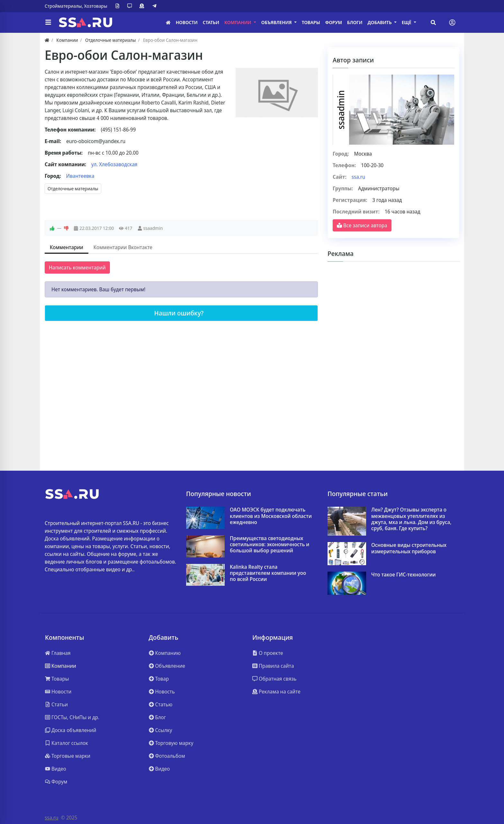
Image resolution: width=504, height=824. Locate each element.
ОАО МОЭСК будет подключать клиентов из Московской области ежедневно (271, 516)
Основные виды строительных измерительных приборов (409, 548)
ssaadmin (153, 228)
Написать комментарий (77, 267)
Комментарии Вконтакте (123, 247)
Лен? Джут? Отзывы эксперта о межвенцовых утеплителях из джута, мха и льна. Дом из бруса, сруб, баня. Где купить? (411, 519)
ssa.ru (359, 177)
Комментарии (67, 247)
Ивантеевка (80, 176)
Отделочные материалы (73, 189)
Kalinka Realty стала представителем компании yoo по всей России (268, 573)
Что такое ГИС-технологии (404, 575)
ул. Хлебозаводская (114, 164)
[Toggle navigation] (452, 23)
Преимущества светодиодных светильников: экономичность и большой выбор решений (270, 545)
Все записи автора (362, 225)
